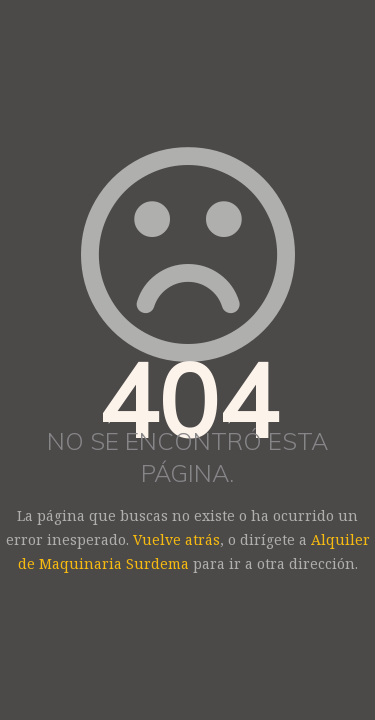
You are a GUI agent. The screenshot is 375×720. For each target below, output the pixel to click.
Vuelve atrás (176, 539)
